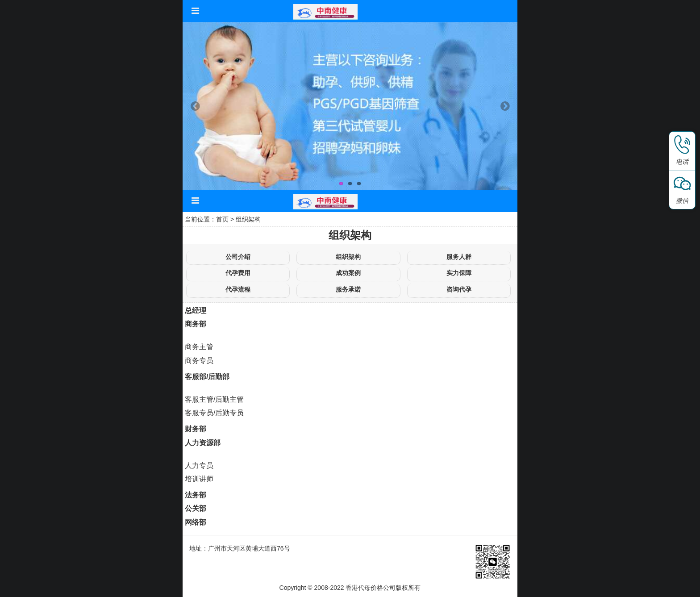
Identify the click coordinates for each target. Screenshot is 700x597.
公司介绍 (238, 257)
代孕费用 (238, 273)
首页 (222, 219)
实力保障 (459, 273)
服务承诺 (348, 289)
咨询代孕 (459, 289)
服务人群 (459, 257)
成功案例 (348, 273)
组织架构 (248, 219)
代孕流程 (238, 289)
